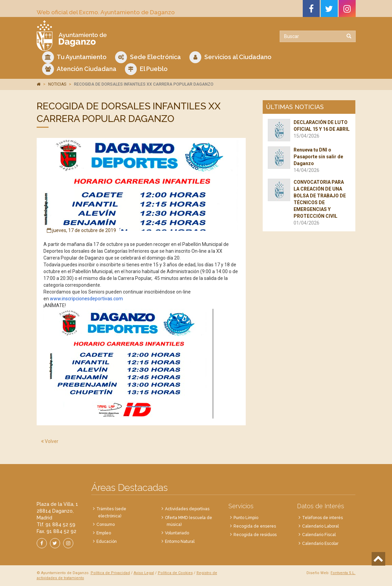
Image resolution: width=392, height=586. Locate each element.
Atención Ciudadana (79, 69)
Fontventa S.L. (343, 573)
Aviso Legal (144, 573)
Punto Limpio (246, 518)
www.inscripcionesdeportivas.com (86, 299)
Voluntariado (177, 533)
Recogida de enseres (255, 526)
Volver (50, 441)
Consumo (106, 525)
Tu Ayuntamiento (74, 57)
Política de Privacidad (110, 573)
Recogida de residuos (255, 535)
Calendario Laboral (320, 526)
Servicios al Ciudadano (230, 57)
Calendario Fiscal (319, 535)
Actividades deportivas (187, 509)
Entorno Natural (180, 541)
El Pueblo (146, 69)
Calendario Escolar (320, 544)
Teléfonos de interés (322, 518)
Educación (107, 541)
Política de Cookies (175, 573)
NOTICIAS (57, 84)
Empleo (104, 533)
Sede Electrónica (148, 57)
